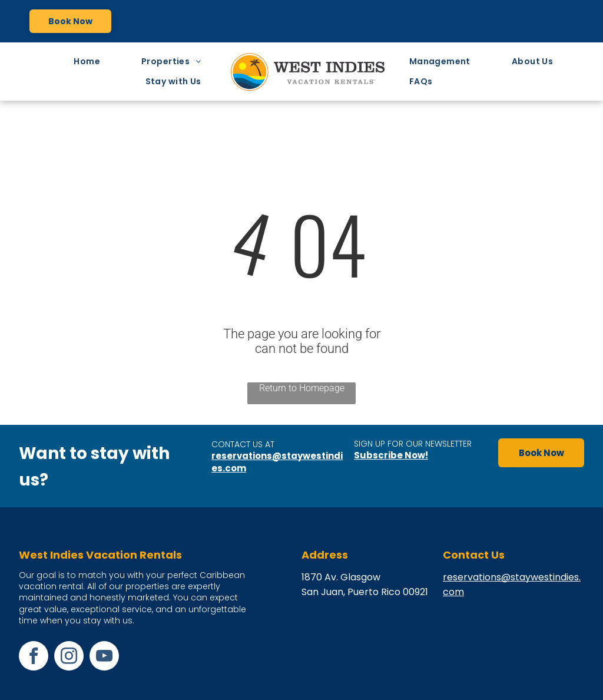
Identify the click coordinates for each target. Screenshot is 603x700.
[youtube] (104, 657)
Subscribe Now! (391, 455)
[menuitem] (90, 62)
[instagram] (69, 657)
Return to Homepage (302, 388)
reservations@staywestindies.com (277, 462)
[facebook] (34, 657)
